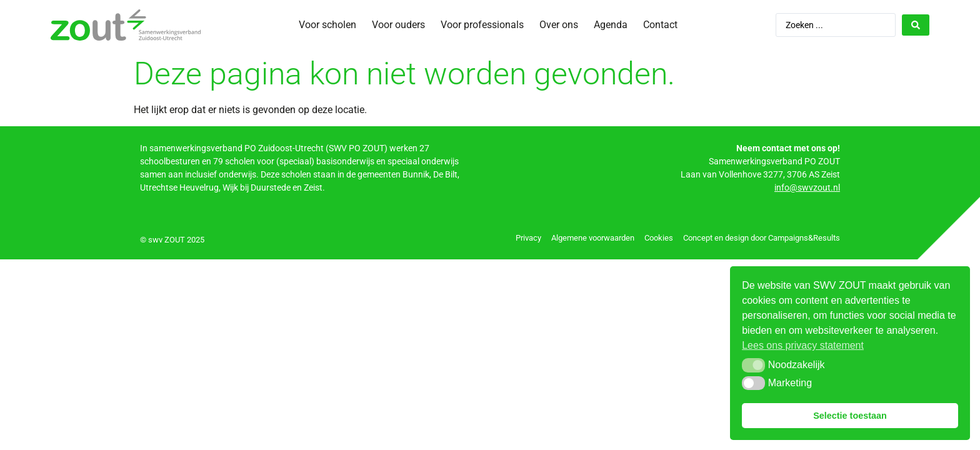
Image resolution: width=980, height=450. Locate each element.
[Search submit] (916, 25)
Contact (660, 25)
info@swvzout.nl (807, 187)
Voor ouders (398, 25)
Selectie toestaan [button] (850, 416)
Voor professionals (482, 25)
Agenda (611, 25)
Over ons (559, 25)
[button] (753, 365)
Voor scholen (327, 25)
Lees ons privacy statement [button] (803, 345)
